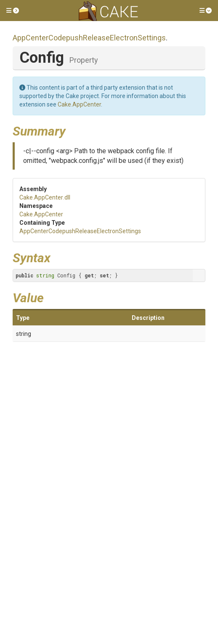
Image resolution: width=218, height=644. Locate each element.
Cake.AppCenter (79, 104)
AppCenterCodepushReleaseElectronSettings (89, 38)
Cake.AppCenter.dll (45, 197)
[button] (13, 11)
